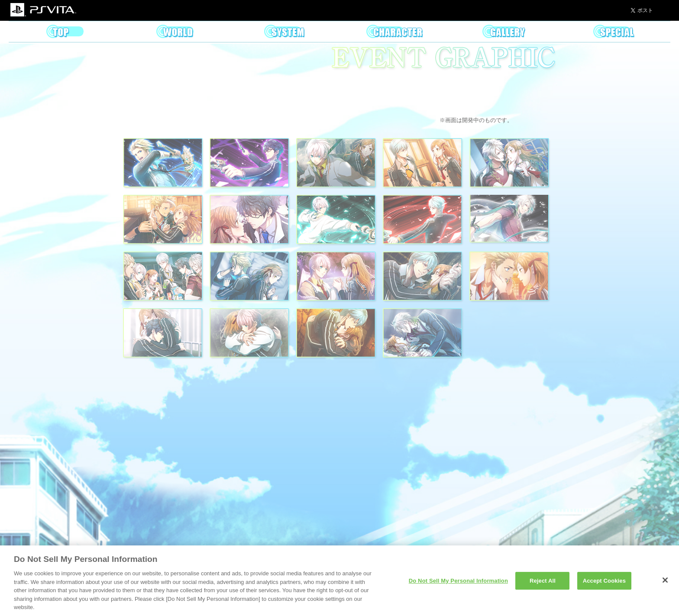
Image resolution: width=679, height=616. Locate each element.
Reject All (543, 581)
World (175, 32)
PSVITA (43, 10)
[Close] (665, 580)
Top (65, 32)
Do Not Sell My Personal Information (458, 581)
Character (394, 32)
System (285, 32)
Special (614, 32)
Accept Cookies (604, 581)
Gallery (504, 32)
